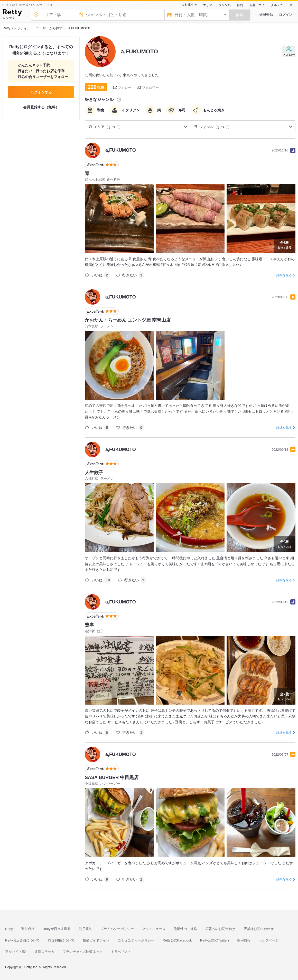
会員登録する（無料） (41, 107)
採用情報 (244, 940)
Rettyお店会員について (22, 940)
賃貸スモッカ (44, 952)
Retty (9, 929)
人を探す (188, 5)
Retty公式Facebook (177, 940)
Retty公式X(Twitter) (215, 940)
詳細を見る (284, 275)
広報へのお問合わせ (220, 929)
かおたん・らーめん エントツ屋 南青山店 (128, 320)
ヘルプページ (269, 940)
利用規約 (86, 929)
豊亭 (89, 625)
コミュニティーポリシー (136, 940)
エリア (208, 5)
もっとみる (285, 244)
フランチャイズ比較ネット (83, 952)
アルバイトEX (16, 952)
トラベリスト (121, 952)
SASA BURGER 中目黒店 (112, 777)
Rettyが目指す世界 (57, 929)
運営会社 (28, 929)
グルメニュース (282, 5)
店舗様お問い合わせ (259, 929)
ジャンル (225, 5)
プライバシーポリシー (117, 929)
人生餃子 (94, 473)
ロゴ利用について (61, 940)
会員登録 (266, 15)
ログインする (41, 92)
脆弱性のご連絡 (185, 929)
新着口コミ (257, 5)
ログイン (286, 15)
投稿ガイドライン (96, 940)
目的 (240, 5)
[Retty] (12, 13)
